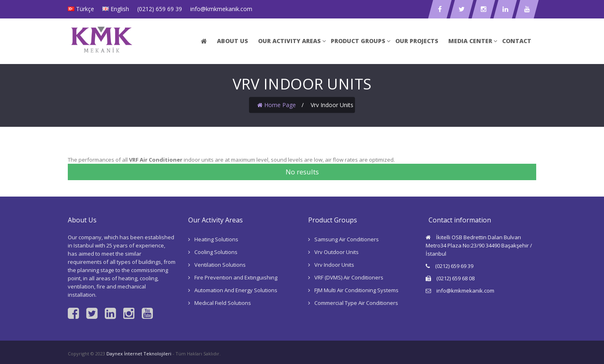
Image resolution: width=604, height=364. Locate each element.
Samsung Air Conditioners (347, 239)
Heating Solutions (216, 239)
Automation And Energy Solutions (236, 290)
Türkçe (85, 9)
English (120, 9)
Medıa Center (470, 41)
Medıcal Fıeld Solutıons (223, 303)
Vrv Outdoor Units (337, 252)
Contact (517, 41)
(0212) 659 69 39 (160, 9)
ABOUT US (233, 41)
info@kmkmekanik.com (221, 9)
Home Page (277, 105)
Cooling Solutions (216, 252)
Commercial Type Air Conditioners (356, 303)
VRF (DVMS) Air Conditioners (349, 277)
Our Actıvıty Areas (289, 41)
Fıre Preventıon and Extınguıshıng (236, 277)
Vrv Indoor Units (334, 265)
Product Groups (358, 41)
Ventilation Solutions (220, 265)
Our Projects (417, 41)
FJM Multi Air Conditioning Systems (356, 290)
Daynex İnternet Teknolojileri (139, 354)
